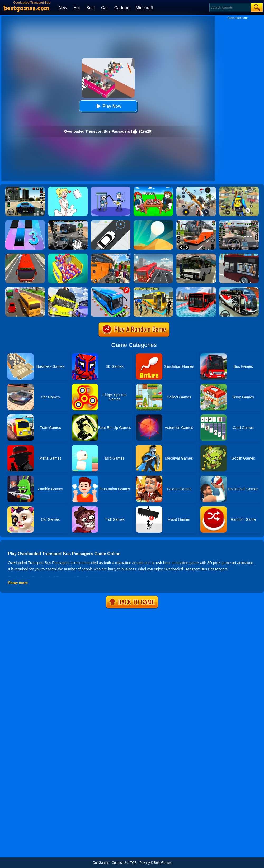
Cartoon (122, 8)
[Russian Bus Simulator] (196, 255)
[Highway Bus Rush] (68, 222)
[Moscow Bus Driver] (196, 222)
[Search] (230, 8)
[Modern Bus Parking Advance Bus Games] (153, 289)
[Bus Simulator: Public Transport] (25, 255)
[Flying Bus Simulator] (153, 255)
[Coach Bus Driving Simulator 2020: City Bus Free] (239, 289)
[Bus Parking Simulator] (111, 289)
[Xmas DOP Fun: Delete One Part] (68, 188)
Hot (77, 8)
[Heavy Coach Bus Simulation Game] (111, 255)
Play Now (108, 106)
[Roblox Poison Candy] (153, 188)
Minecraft (144, 8)
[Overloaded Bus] (68, 255)
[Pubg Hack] (239, 188)
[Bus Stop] (111, 222)
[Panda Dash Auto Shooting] (196, 188)
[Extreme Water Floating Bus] (196, 289)
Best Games (163, 863)
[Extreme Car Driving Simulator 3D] (25, 188)
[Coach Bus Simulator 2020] (25, 289)
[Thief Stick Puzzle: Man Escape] (111, 188)
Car (105, 8)
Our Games (101, 863)
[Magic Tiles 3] (25, 222)
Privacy (145, 863)
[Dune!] (153, 222)
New (63, 8)
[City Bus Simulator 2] (239, 255)
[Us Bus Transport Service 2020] (68, 289)
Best (91, 8)
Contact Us (119, 863)
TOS (133, 863)
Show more (18, 583)
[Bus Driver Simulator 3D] (239, 222)
